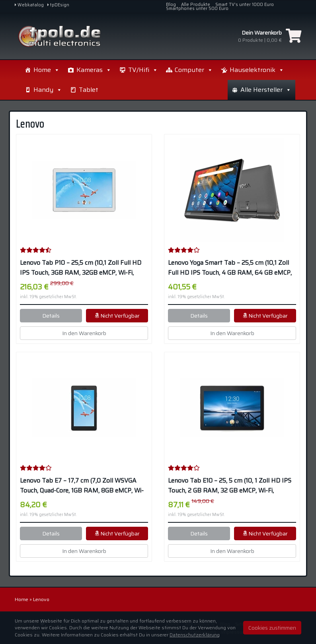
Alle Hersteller (266, 70)
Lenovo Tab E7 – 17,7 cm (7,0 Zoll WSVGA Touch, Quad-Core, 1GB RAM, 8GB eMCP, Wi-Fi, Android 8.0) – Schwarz (82, 486)
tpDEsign (58, 5)
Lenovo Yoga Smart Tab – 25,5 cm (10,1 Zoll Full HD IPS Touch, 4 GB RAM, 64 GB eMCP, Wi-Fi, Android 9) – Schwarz (230, 268)
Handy (119, 90)
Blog (171, 5)
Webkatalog (29, 5)
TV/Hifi (143, 70)
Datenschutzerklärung (195, 635)
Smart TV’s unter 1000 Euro (245, 5)
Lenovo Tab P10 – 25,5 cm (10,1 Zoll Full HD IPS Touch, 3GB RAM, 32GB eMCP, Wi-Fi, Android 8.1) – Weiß (81, 268)
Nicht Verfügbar (117, 316)
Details (51, 316)
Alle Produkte (196, 5)
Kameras (94, 70)
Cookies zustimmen (272, 628)
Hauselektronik (61, 90)
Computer (194, 70)
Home (47, 70)
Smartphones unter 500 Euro (197, 9)
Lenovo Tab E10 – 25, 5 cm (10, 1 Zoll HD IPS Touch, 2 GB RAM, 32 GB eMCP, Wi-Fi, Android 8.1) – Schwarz (230, 486)
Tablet (160, 90)
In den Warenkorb (84, 333)
